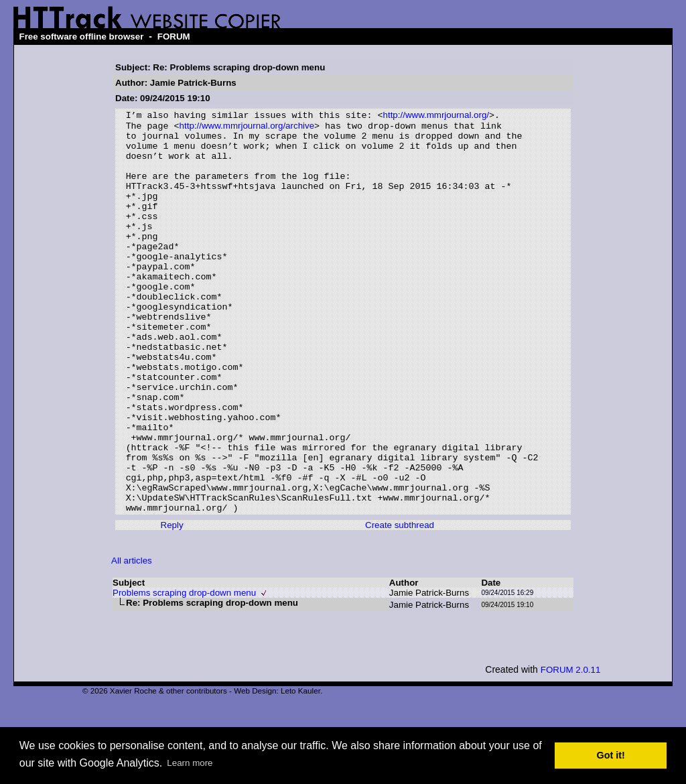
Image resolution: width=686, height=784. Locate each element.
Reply (172, 604)
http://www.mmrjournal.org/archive (247, 128)
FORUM (174, 37)
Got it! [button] (611, 755)
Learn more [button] (190, 763)
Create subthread (400, 604)
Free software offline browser (81, 37)
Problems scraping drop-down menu (184, 672)
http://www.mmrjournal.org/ (436, 116)
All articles (132, 640)
